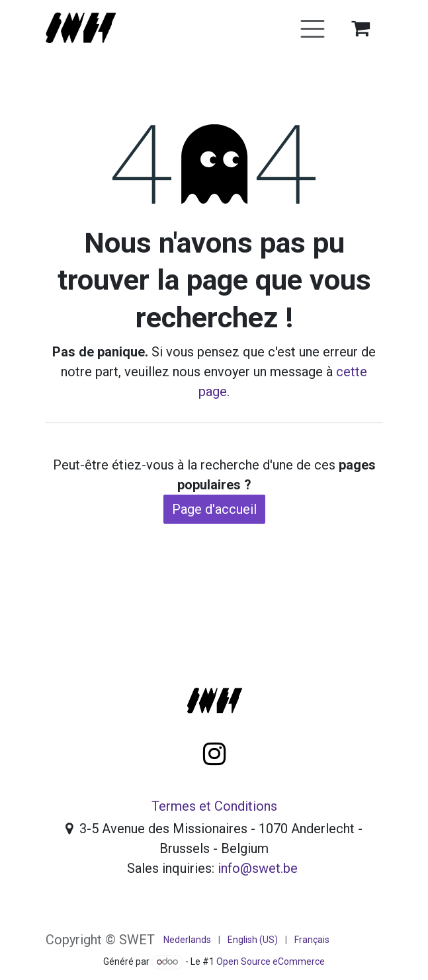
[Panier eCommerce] (361, 28)
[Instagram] (214, 754)
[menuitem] (187, 940)
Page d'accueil (214, 509)
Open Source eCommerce (271, 961)
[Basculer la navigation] (313, 28)
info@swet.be (258, 868)
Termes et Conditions (214, 806)
